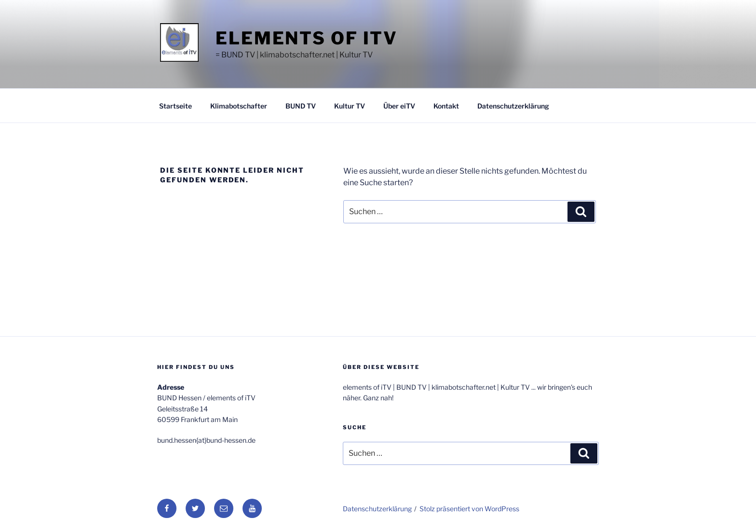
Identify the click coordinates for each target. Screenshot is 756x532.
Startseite (175, 106)
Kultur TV (350, 106)
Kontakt (446, 106)
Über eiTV (399, 106)
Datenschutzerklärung (513, 106)
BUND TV (301, 106)
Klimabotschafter (239, 106)
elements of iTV (307, 38)
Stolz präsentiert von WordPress (469, 509)
